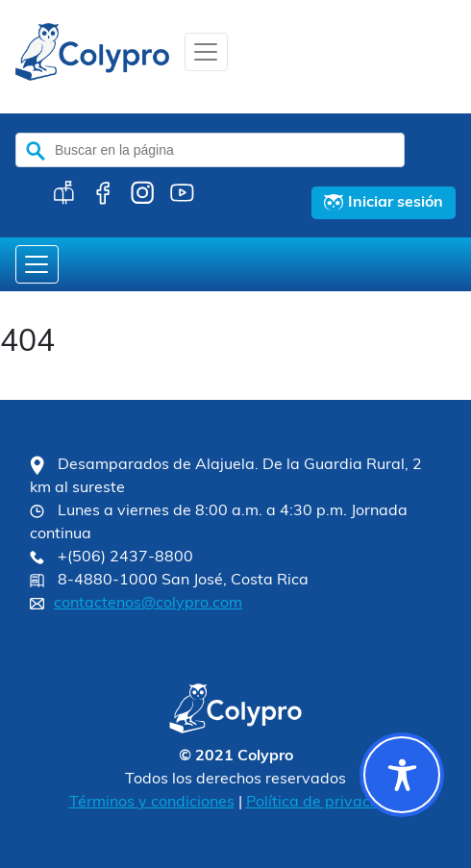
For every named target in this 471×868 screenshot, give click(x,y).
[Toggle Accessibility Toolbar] (402, 775)
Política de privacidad (324, 803)
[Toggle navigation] (206, 52)
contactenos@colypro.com (148, 604)
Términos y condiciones (152, 803)
